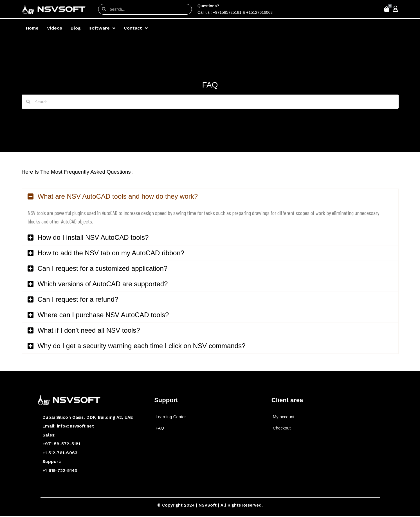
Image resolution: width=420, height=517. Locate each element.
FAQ (160, 428)
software (102, 28)
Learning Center (171, 417)
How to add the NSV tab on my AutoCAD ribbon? (111, 253)
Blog (76, 28)
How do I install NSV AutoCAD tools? (93, 237)
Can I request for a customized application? (103, 268)
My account (284, 417)
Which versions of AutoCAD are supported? (103, 284)
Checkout (282, 428)
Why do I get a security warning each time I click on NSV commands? (142, 346)
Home (32, 28)
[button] (210, 196)
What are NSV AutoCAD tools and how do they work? (118, 196)
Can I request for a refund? (78, 299)
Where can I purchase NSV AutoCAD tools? (103, 315)
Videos (55, 28)
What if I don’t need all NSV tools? (89, 330)
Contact (136, 28)
